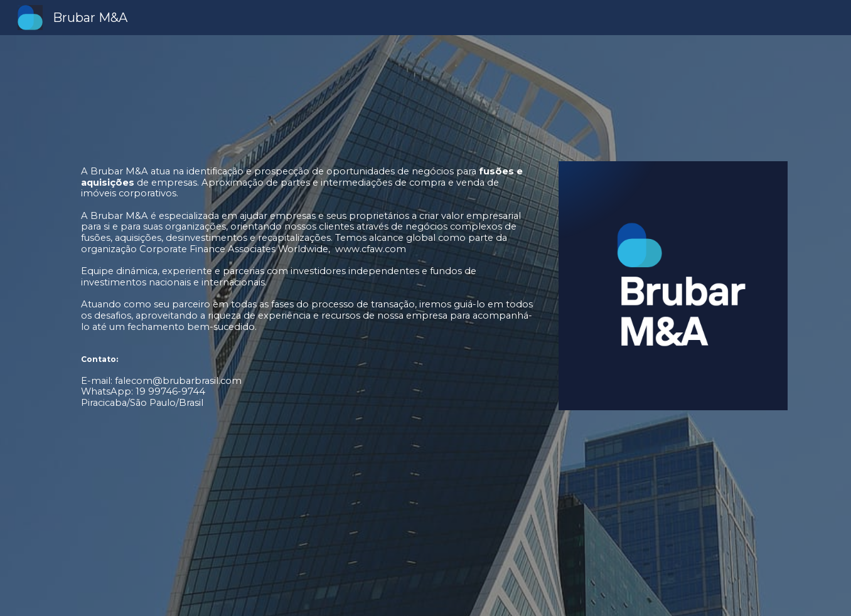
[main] (302, 326)
